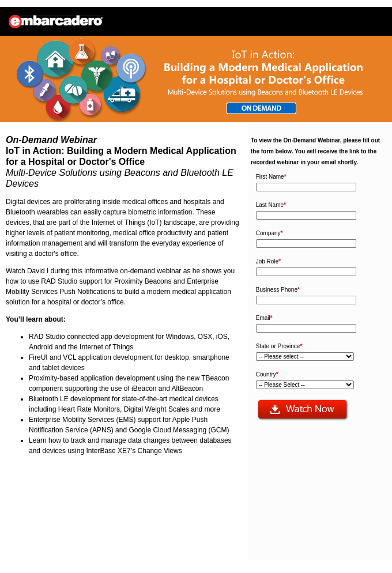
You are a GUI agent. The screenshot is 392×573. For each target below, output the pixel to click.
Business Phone (278, 290)
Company (269, 233)
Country (267, 374)
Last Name (271, 205)
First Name (271, 177)
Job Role (268, 261)
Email (264, 318)
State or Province (279, 346)
